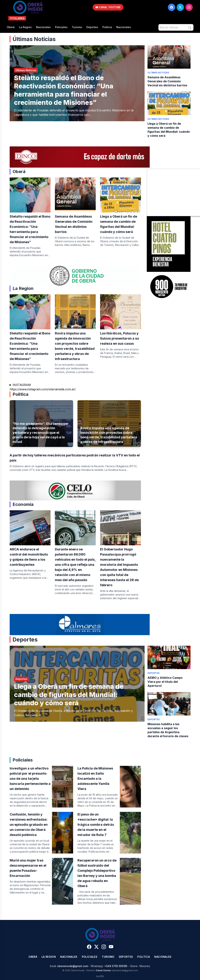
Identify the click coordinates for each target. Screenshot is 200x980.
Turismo (77, 27)
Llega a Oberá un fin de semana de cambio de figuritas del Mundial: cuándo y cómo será (69, 695)
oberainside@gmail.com (73, 966)
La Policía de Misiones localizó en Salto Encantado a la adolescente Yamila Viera (95, 779)
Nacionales (43, 27)
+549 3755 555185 (116, 966)
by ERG (100, 976)
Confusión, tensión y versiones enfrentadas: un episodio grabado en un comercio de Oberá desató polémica (29, 825)
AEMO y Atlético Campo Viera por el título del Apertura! (165, 682)
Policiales (61, 27)
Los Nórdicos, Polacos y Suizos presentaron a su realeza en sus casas (120, 338)
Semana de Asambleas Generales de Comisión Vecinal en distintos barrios (167, 81)
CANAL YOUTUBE (108, 7)
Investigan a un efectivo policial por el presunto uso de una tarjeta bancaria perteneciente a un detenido (30, 779)
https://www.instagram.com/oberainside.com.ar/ (43, 389)
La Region (25, 27)
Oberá (11, 27)
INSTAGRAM (22, 385)
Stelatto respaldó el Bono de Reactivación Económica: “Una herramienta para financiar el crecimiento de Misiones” (64, 90)
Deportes (92, 27)
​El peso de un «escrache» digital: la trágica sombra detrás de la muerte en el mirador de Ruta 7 (96, 825)
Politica (107, 27)
